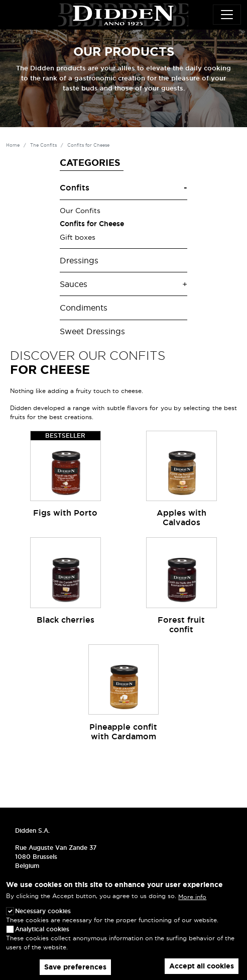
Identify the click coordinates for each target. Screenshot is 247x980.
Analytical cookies (42, 929)
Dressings (79, 261)
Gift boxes (78, 237)
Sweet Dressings (92, 331)
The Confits (43, 145)
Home (13, 145)
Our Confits (80, 211)
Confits (75, 187)
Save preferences (75, 967)
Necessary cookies (43, 911)
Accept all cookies (202, 966)
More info (192, 897)
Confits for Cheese (92, 224)
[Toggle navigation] (227, 15)
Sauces (74, 284)
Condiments (84, 308)
